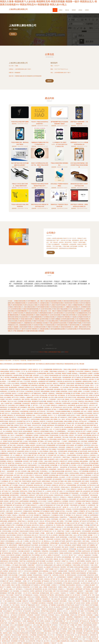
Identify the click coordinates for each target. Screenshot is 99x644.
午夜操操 (61, 553)
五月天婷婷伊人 (80, 475)
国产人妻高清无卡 (82, 499)
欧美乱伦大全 (39, 475)
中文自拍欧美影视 (12, 407)
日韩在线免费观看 (59, 523)
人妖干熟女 (85, 497)
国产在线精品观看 (20, 451)
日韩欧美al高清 (74, 615)
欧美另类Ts (57, 487)
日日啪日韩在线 (29, 391)
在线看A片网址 (69, 535)
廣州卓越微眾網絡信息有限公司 (59, 329)
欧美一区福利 (56, 631)
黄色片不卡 (3, 587)
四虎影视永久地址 (31, 415)
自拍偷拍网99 (52, 459)
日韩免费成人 (79, 419)
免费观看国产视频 (93, 441)
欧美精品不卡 (34, 505)
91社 (39, 465)
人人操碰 (72, 531)
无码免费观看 (14, 641)
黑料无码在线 (28, 535)
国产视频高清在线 (36, 393)
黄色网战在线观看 (24, 633)
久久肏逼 (25, 441)
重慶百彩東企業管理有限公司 (70, 315)
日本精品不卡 (81, 489)
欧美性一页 (91, 487)
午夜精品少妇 (34, 527)
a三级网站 (27, 445)
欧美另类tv (3, 511)
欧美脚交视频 (64, 537)
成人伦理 (56, 401)
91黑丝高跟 (59, 381)
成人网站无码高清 (89, 423)
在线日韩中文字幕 (93, 415)
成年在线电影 (81, 459)
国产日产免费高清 (77, 377)
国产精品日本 (14, 615)
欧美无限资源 (42, 603)
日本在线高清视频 (82, 575)
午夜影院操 (78, 501)
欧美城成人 (75, 373)
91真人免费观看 (12, 381)
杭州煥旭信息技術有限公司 (58, 307)
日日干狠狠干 (82, 409)
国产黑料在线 (48, 617)
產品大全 (67, 10)
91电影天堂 (18, 389)
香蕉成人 (66, 613)
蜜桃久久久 (60, 611)
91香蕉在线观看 (70, 589)
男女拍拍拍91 (17, 385)
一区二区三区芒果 (54, 493)
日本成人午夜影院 (73, 391)
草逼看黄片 (73, 573)
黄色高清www (47, 541)
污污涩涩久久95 (43, 613)
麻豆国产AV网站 (75, 529)
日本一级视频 (23, 553)
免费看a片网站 (6, 569)
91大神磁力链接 (6, 637)
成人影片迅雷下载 (59, 613)
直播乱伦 (44, 449)
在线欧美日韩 (8, 635)
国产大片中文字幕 (72, 401)
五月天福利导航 (12, 391)
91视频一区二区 (26, 489)
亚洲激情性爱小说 (78, 617)
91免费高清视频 (13, 427)
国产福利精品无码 (20, 539)
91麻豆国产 (77, 483)
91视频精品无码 (46, 515)
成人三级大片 (11, 435)
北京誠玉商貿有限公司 (83, 315)
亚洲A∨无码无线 (44, 493)
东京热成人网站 (44, 395)
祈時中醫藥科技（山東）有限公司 (36, 301)
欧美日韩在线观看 (21, 415)
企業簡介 (61, 10)
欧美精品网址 (77, 583)
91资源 (52, 643)
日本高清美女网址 (15, 413)
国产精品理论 (22, 641)
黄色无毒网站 (42, 383)
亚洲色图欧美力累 (73, 597)
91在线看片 (50, 501)
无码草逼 (32, 591)
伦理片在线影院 (70, 445)
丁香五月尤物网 (9, 595)
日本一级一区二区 (43, 399)
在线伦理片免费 (35, 619)
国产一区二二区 (68, 621)
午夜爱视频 (22, 639)
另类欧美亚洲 (90, 575)
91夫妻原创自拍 (8, 631)
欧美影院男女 (78, 497)
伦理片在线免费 (7, 503)
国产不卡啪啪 (89, 489)
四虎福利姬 (49, 379)
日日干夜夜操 (90, 393)
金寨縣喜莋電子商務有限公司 (64, 317)
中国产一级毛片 (76, 557)
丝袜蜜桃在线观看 (30, 569)
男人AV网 (12, 605)
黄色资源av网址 (32, 513)
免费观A (80, 391)
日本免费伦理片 (17, 399)
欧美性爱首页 (88, 609)
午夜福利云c (47, 579)
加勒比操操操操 (81, 397)
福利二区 (62, 603)
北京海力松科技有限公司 (56, 315)
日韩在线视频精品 (10, 541)
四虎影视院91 (34, 573)
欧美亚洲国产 (4, 445)
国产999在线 (57, 505)
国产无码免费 (38, 497)
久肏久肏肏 (21, 467)
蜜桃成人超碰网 (40, 389)
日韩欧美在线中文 (46, 547)
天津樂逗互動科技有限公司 (21, 301)
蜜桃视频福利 (4, 593)
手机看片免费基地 (16, 549)
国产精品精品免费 (48, 505)
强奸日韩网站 (39, 387)
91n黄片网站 (6, 377)
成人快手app (44, 555)
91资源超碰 (58, 411)
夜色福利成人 (19, 463)
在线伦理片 (33, 445)
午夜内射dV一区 (48, 407)
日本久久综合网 (40, 457)
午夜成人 (40, 573)
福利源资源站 (46, 417)
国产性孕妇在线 (41, 411)
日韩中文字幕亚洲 (71, 519)
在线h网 (94, 571)
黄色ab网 (29, 417)
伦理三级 (36, 383)
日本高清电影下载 (21, 423)
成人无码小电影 (14, 509)
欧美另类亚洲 (28, 609)
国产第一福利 (60, 579)
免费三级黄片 (10, 511)
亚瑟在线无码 (40, 617)
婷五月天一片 (67, 611)
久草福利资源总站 (16, 621)
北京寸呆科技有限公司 (35, 311)
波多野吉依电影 (73, 591)
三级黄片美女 (84, 415)
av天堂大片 (80, 465)
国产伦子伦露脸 (7, 515)
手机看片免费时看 (25, 557)
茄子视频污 (61, 481)
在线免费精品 (24, 567)
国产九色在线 (77, 603)
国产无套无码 (26, 603)
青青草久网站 (73, 437)
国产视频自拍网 (8, 505)
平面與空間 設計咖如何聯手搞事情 (20, 122)
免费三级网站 (46, 537)
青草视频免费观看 (51, 445)
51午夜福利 (88, 549)
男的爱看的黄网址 (79, 427)
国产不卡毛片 (15, 397)
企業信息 (80, 10)
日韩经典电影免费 (26, 585)
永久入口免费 (47, 405)
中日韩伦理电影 (80, 371)
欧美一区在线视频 (19, 401)
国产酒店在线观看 (46, 585)
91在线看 (24, 621)
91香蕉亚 (32, 477)
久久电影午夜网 (72, 537)
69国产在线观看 (34, 461)
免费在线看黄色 (84, 457)
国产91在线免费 (87, 431)
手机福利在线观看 (63, 597)
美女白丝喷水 (74, 543)
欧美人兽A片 (35, 535)
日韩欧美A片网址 (46, 627)
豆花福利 (19, 453)
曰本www (19, 603)
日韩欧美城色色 (24, 495)
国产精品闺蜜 (92, 621)
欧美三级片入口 (6, 413)
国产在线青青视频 (42, 401)
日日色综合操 (57, 539)
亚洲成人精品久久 (66, 487)
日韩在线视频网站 (58, 583)
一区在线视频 (24, 483)
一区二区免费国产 (84, 493)
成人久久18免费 (49, 385)
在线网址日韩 (28, 507)
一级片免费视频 (41, 379)
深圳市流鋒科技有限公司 (63, 325)
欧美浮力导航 (17, 563)
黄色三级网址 (60, 521)
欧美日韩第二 (24, 599)
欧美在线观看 (41, 633)
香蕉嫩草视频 (14, 377)
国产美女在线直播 (74, 623)
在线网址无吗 (74, 641)
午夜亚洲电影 (58, 373)
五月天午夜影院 (34, 587)
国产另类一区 (35, 455)
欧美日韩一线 (63, 575)
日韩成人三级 (10, 507)
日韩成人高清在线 (86, 579)
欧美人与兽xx (33, 479)
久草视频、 (43, 533)
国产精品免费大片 (14, 559)
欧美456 (58, 459)
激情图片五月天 (16, 419)
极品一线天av (48, 633)
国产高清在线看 (64, 465)
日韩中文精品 (86, 541)
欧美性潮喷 (41, 385)
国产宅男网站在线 (5, 617)
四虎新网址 (89, 561)
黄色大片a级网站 (6, 585)
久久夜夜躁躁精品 (29, 473)
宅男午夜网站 (70, 567)
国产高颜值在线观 (88, 631)
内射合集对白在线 (22, 465)
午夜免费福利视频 (22, 583)
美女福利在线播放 (59, 421)
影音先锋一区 (35, 451)
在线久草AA (92, 405)
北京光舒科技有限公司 (71, 313)
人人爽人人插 (24, 607)
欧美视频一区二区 (71, 515)
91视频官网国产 (31, 565)
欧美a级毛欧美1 (70, 637)
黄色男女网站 (55, 639)
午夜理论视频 (85, 389)
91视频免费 (28, 439)
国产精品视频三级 (68, 393)
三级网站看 (45, 393)
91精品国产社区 (18, 595)
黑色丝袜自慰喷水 (71, 585)
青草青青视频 (73, 549)
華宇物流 (81, 329)
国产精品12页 (4, 405)
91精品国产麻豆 (8, 403)
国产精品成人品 (84, 621)
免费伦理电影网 (13, 545)
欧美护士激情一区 (51, 533)
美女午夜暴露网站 (93, 509)
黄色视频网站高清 (5, 443)
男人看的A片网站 (64, 435)
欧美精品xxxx (65, 499)
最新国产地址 (11, 463)
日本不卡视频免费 (20, 405)
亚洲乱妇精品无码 (91, 539)
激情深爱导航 (64, 467)
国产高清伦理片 (85, 565)
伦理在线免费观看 (87, 531)
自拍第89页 (43, 421)
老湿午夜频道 (18, 593)
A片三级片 (51, 487)
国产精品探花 (40, 567)
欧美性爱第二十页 (93, 527)
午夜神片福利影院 (48, 483)
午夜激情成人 (52, 393)
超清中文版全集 (88, 375)
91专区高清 (47, 503)
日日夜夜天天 (67, 495)
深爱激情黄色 (30, 413)
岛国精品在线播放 (90, 459)
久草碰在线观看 (39, 477)
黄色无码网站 (61, 637)
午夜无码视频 (79, 453)
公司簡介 (51, 252)
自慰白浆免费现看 (94, 389)
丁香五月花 (37, 469)
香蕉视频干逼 (38, 515)
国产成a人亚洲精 (90, 511)
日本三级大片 (8, 577)
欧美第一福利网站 (86, 603)
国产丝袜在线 (14, 467)
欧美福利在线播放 (14, 369)
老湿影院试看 (92, 505)
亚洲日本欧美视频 (13, 575)
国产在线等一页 (41, 557)
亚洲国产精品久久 (22, 521)
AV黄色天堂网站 (76, 565)
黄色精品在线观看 (91, 597)
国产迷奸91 (94, 433)
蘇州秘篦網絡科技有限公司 (16, 323)
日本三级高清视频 (69, 527)
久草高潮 (4, 643)
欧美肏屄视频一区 (55, 465)
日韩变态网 (68, 449)
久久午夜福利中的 (25, 591)
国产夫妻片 (17, 475)
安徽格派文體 (60, 311)
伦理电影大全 (55, 617)
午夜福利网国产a (20, 435)
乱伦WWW (72, 503)
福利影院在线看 (13, 571)
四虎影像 (26, 545)
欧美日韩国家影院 (82, 573)
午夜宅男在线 (18, 489)
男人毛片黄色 (73, 465)
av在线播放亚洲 (42, 381)
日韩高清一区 (73, 561)
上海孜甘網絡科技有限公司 (30, 307)
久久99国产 (4, 579)
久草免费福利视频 (48, 369)
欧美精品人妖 (64, 413)
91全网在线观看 (49, 389)
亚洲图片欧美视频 (44, 517)
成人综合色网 (80, 549)
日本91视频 (55, 633)
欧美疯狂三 (87, 567)
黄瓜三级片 (64, 389)
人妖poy (75, 535)
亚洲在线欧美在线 (76, 487)
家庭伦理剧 (61, 535)
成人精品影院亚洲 (12, 547)
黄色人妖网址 (47, 519)
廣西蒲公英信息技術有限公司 (22, 317)
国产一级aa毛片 (5, 589)
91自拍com (48, 623)
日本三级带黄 (55, 541)
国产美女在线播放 (36, 581)
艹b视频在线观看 (73, 517)
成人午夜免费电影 (77, 381)
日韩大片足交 (71, 587)
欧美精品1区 (60, 527)
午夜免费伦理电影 (18, 375)
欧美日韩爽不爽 (11, 555)
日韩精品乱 (69, 509)
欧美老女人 (39, 631)
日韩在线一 (93, 559)
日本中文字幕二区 (28, 463)
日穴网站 (41, 461)
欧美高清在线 (90, 499)
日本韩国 (37, 637)
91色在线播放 (47, 433)
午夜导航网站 (68, 559)
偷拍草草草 (50, 613)
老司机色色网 (27, 517)
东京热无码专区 (18, 511)
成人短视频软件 (12, 627)
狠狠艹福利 (35, 437)
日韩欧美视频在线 (10, 543)
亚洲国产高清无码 (8, 441)
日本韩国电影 (89, 615)
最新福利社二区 (11, 415)
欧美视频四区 (61, 473)
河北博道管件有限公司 (39, 325)
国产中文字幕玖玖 (18, 611)
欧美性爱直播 (84, 553)
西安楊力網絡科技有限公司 (27, 319)
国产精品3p (76, 421)
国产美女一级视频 (85, 529)
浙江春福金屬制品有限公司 (53, 321)
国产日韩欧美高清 (53, 423)
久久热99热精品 (69, 603)
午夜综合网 (53, 473)
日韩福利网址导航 (26, 555)
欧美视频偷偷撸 (60, 533)
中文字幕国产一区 (79, 447)
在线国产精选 (61, 531)
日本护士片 (21, 571)
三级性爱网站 (70, 617)
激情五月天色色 (72, 397)
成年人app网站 (71, 627)
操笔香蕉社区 (39, 483)
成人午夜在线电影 (20, 629)
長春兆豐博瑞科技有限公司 (58, 303)
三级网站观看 (95, 503)
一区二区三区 (65, 555)
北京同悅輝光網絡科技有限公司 (68, 319)
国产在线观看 (8, 523)
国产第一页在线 (80, 375)
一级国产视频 (92, 461)
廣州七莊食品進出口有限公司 (32, 305)
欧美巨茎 (94, 637)
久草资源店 (31, 599)
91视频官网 (21, 545)
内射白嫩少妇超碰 (40, 623)
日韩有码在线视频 (7, 531)
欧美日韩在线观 (34, 459)
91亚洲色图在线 (6, 469)
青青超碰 (44, 425)
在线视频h (50, 499)
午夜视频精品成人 (27, 379)
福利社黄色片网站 (13, 533)
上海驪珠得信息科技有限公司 (73, 307)
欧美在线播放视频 (44, 571)
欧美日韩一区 (93, 379)
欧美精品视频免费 (28, 431)
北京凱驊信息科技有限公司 (41, 327)
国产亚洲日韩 (47, 485)
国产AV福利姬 (92, 457)
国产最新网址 (51, 595)
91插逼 (92, 565)
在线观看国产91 (61, 609)
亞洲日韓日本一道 (79, 577)
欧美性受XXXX (13, 417)
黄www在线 (13, 529)
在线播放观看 (13, 617)
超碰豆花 (55, 383)
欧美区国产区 (69, 541)
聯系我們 (74, 10)
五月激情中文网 (70, 423)
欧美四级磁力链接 (54, 475)
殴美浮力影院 (90, 523)
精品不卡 (86, 405)
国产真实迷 (55, 625)
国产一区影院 (82, 613)
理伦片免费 (86, 627)
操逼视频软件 (40, 583)
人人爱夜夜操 (41, 513)
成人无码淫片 (95, 549)
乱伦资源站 (94, 391)
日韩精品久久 (63, 497)
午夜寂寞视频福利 (47, 601)
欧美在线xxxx (79, 585)
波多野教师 (47, 473)
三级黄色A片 (24, 577)
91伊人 (12, 437)
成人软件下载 (74, 523)
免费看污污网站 (35, 471)
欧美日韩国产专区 (16, 449)
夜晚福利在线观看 (64, 409)
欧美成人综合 (17, 631)
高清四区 (54, 527)
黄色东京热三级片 (39, 485)
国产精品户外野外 (71, 419)
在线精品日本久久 (63, 405)
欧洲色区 (7, 501)
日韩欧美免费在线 (43, 463)
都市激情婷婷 (22, 615)
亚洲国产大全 (65, 561)
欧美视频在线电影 (45, 593)
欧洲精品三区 (18, 537)
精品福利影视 (87, 491)
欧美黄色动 (83, 473)
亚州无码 (26, 571)
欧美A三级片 (26, 573)
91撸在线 (63, 489)
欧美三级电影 (86, 481)
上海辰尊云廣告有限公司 (18, 63)
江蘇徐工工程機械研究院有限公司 (76, 305)
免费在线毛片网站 (92, 437)
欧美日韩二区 (95, 435)
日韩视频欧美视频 (64, 623)
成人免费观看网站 (91, 519)
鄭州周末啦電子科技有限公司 (73, 303)
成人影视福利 (50, 561)
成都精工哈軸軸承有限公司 (43, 315)
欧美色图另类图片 (15, 495)
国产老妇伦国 (82, 615)
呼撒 (55, 309)
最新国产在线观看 (67, 373)
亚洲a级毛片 (56, 461)
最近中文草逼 (35, 395)
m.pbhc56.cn (41, 352)
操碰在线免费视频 (42, 499)
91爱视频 (28, 493)
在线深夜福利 (77, 553)
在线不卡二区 (84, 527)
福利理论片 (68, 469)
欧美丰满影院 (63, 601)
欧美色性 (54, 521)
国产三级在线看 (35, 517)
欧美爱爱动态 (93, 471)
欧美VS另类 (81, 581)
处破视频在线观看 (63, 571)
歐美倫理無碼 (53, 469)
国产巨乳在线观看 (56, 547)
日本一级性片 (62, 419)
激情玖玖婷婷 (39, 629)
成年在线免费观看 (57, 479)
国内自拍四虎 (4, 627)
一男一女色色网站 (77, 559)
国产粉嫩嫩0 (79, 503)
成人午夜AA (47, 641)
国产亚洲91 (72, 599)
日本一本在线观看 (49, 437)
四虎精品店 (70, 389)
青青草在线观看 (62, 415)
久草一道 (12, 455)
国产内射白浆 (40, 409)
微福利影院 (54, 629)
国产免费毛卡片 (4, 551)
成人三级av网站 (87, 503)
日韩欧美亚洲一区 (85, 483)
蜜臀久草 (48, 527)
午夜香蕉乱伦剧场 (44, 435)
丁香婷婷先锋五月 (5, 437)
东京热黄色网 (58, 437)
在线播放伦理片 (70, 447)
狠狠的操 (56, 559)
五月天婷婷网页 (88, 413)
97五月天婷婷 (27, 381)
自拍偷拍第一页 (49, 621)
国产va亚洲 (62, 375)
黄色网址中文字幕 (11, 517)
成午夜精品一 (64, 599)
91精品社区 (40, 479)
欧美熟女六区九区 (30, 387)
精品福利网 (34, 381)
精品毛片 (14, 393)
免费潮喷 (20, 643)
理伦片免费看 (23, 565)
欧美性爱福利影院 (92, 547)
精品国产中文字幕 (80, 605)
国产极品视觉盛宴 (94, 463)
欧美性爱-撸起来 (80, 571)
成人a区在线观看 (48, 583)
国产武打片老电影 (79, 609)
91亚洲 (15, 433)
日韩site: (12, 625)
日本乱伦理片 (56, 601)
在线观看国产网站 (14, 519)
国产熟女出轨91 (83, 421)
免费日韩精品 (15, 411)
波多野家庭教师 (94, 515)
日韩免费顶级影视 (73, 441)
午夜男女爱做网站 (33, 441)
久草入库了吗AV (51, 635)
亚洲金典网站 (80, 631)
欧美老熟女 (76, 461)
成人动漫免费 (47, 567)
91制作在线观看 (37, 627)
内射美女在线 (11, 451)
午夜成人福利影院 (45, 465)
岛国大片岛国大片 (44, 553)
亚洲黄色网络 (11, 579)
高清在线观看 (73, 499)
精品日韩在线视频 (11, 535)
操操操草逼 (19, 517)
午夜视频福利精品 (27, 643)
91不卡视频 (89, 639)
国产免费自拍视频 (92, 573)
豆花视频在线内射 (27, 511)
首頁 (55, 10)
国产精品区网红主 (85, 635)
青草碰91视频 (32, 491)
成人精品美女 (57, 607)
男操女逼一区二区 (22, 623)
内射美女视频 (15, 491)
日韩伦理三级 (39, 565)
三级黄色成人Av (26, 499)
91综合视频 (95, 555)
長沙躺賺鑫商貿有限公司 (83, 313)
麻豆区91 (38, 605)
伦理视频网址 (93, 469)
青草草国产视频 (45, 611)
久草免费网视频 (19, 525)
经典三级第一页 (44, 455)
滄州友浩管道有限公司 (13, 321)
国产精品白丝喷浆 (70, 635)
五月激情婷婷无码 (12, 465)
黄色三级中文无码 (70, 375)
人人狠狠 (41, 505)
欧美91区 (34, 379)
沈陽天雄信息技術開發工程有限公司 (54, 301)
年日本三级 (80, 455)
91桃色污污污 (56, 497)
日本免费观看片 (69, 525)
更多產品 (13, 34)
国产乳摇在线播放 (74, 387)
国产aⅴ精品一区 (61, 491)
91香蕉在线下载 (76, 495)
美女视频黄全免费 (17, 447)
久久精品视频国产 (17, 379)
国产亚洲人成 (23, 373)
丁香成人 (70, 601)
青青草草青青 (87, 445)
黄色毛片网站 (50, 373)
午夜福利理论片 (46, 599)
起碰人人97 (12, 589)
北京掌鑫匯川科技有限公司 (84, 317)
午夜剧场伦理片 (61, 469)
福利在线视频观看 (19, 625)
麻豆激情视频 (67, 573)
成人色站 (61, 559)
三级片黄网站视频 (31, 409)
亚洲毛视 (23, 413)
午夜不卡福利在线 (23, 533)
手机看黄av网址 (37, 449)
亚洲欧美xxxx (28, 395)
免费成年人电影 (36, 439)
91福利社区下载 (47, 575)
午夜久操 (23, 605)
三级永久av (57, 615)
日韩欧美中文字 (63, 461)
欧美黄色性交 (59, 549)
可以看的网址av (44, 471)
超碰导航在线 (30, 433)
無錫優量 (16, 327)
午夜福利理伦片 (63, 517)
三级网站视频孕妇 (47, 631)
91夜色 (30, 533)
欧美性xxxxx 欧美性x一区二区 (18, 371)
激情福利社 (38, 547)
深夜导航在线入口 (85, 479)
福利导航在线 (51, 425)
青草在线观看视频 (59, 425)
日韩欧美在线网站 (72, 455)
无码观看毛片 (95, 371)
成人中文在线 (30, 515)
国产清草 (53, 579)
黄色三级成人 (31, 553)
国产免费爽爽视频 (78, 629)
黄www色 (23, 475)
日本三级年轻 (81, 417)
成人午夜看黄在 (36, 597)
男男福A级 (30, 383)
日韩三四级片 (63, 519)
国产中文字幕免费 (44, 531)
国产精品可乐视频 (48, 591)
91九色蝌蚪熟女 (94, 569)
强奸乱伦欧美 (56, 413)
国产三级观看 (31, 483)
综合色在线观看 (32, 583)
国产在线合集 (28, 525)
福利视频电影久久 (45, 489)
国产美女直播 (72, 395)
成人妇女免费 (21, 547)
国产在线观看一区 (92, 563)
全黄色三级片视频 (35, 549)
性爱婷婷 (90, 411)
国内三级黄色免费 (13, 639)
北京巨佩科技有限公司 (59, 313)
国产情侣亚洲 (40, 495)
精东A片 (42, 503)
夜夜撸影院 (50, 401)
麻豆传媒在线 (88, 623)
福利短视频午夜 (75, 403)
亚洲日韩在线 (68, 545)
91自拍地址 (11, 487)
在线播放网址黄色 (65, 641)
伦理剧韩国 (68, 443)
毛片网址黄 (48, 513)
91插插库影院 (38, 601)
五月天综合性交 (76, 477)
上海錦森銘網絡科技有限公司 (26, 325)
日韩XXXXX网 (61, 399)
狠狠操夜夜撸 (7, 467)
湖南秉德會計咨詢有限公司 (43, 323)
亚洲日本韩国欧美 (5, 455)
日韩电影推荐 (23, 383)
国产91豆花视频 (14, 485)
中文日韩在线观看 (37, 417)
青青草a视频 (11, 593)
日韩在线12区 (94, 599)
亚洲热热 (41, 519)
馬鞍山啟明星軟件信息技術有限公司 (59, 323)
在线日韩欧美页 (55, 433)
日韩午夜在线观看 (79, 423)
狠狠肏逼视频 (24, 637)
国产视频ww (41, 441)
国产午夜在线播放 (17, 503)
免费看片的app (85, 463)
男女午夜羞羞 (27, 527)
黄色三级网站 (68, 481)
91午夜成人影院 (28, 589)
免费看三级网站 (43, 459)
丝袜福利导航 (26, 587)
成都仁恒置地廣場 (39, 331)
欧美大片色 (3, 483)
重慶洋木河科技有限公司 (40, 321)
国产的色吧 (62, 541)
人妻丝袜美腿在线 (85, 477)
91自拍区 (78, 415)
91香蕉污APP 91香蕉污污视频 (24, 627)
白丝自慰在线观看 (31, 631)
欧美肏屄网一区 (28, 551)
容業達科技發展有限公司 (67, 327)
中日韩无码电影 (25, 477)
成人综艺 (36, 521)
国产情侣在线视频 (64, 475)
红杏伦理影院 (15, 531)
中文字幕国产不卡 (25, 419)
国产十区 (11, 481)
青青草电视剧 (55, 519)
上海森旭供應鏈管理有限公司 (26, 327)
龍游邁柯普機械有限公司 (22, 311)
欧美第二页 (71, 413)
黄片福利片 (78, 595)
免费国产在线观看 (16, 499)
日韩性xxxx (14, 429)
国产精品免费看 (27, 611)
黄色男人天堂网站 (39, 377)
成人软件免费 (94, 537)
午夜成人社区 (22, 485)
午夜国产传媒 (22, 561)
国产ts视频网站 (91, 545)
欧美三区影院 (72, 513)
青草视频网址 (24, 513)
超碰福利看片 (30, 397)
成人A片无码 (6, 509)
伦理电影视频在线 (55, 543)
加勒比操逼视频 (84, 461)
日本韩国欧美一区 (33, 443)
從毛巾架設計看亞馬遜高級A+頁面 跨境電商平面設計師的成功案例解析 (79, 165)
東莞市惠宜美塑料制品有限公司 (72, 301)
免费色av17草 (53, 431)
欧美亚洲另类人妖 (64, 513)
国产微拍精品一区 (63, 395)
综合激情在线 (8, 419)
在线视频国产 (14, 469)
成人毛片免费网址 (10, 629)
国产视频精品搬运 (58, 573)
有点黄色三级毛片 (89, 593)
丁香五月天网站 (62, 453)
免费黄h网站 (43, 549)
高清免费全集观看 (63, 451)
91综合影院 (89, 613)
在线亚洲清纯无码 (36, 507)
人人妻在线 (48, 491)
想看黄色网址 (45, 597)
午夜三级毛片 (9, 399)
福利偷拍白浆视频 (60, 471)
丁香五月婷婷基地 (5, 557)
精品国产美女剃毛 (37, 481)
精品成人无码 (55, 507)
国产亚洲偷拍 (75, 539)
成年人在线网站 (27, 543)
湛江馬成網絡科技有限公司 (83, 319)
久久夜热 (84, 563)
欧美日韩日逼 (62, 423)
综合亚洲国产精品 (21, 421)
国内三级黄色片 (48, 413)
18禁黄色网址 (58, 403)
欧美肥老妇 (44, 415)
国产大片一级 (40, 541)
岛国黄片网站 (5, 485)
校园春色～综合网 (55, 537)
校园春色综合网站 (87, 381)
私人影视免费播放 (76, 411)
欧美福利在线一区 (51, 525)
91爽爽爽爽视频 (18, 461)
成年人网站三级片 (52, 443)
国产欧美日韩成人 (92, 521)
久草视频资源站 (92, 421)
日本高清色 (14, 583)
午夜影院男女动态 (59, 495)
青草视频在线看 (60, 635)
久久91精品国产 (53, 571)
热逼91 (2, 505)
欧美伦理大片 (26, 487)
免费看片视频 (7, 499)
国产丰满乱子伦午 (7, 491)
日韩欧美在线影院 (92, 533)
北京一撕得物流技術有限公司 (77, 309)
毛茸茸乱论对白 (24, 491)
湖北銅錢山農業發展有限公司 (28, 315)
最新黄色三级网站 (66, 463)
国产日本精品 (49, 441)
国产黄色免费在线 (87, 377)
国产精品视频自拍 (68, 583)
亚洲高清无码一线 (66, 607)
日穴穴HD (57, 569)
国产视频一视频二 (29, 579)
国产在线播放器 (73, 409)
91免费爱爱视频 (17, 403)
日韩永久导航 (54, 417)
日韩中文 (29, 597)
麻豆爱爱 (4, 415)
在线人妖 (42, 521)
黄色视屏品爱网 (13, 387)
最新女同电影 (36, 593)
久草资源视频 (24, 385)
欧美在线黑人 (11, 527)
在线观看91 (81, 591)
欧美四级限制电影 (23, 443)
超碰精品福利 (19, 543)
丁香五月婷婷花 (50, 411)
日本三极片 (90, 507)
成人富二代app (43, 619)
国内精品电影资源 (54, 375)
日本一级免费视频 (25, 619)
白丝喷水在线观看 (39, 579)
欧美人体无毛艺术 (73, 581)
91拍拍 (68, 489)
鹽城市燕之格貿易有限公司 (26, 321)
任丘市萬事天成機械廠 (54, 319)
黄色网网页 (46, 475)
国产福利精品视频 (7, 553)
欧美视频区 (66, 501)
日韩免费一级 (20, 497)
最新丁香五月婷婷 (43, 453)
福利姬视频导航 (34, 501)
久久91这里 (82, 639)
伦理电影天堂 (73, 433)
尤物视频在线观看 (84, 469)
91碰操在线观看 (22, 433)
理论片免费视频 (36, 555)
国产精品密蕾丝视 (37, 589)
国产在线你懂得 (44, 397)
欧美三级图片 (81, 611)
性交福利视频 (17, 477)
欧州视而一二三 (15, 373)
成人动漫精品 (8, 397)
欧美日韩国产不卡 (77, 449)
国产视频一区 (29, 405)
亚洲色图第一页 (8, 385)
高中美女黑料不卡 (12, 643)
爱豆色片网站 (34, 523)
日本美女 (83, 393)
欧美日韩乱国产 (16, 577)
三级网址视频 (61, 619)
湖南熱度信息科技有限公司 (32, 313)
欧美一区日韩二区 (25, 523)
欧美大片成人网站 (68, 407)
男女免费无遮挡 (94, 481)
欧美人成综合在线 (11, 457)
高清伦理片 (26, 461)
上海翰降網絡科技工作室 (29, 323)
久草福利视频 (50, 603)
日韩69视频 (57, 385)
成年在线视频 (95, 531)
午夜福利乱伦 (81, 401)
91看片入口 (52, 545)
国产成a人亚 (68, 425)
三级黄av (23, 449)
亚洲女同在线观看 (17, 635)
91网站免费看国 (83, 373)
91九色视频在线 (4, 481)
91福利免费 (37, 615)
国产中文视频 (26, 505)
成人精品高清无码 (67, 381)
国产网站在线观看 (15, 619)
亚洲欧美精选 (88, 475)
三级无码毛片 (57, 561)
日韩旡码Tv (72, 435)
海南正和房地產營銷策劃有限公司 (32, 309)
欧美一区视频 (89, 395)
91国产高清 (24, 453)
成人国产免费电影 (63, 629)
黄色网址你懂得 (82, 467)
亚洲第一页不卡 (27, 581)
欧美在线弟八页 (6, 479)
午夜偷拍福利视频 (88, 465)
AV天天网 (68, 477)
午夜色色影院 (62, 447)
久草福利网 (84, 595)
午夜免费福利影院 (67, 377)
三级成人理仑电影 (87, 637)
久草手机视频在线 (22, 427)
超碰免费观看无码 (57, 379)
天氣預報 (74, 317)
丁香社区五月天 (88, 443)
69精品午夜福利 (70, 383)
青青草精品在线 (56, 567)
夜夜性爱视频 (36, 511)
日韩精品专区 (42, 527)
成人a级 (17, 599)
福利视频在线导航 (64, 433)
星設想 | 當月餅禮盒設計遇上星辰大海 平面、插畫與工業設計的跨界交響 (40, 165)
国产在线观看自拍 (67, 565)
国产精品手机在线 (70, 605)
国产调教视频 (52, 605)
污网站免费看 (55, 513)
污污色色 (86, 617)
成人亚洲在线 (16, 383)
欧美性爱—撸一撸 (69, 595)
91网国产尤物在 (66, 457)
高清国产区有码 (70, 609)
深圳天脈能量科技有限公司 (44, 307)
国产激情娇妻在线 (28, 595)
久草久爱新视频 (87, 435)
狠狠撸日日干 (81, 517)
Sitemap (67, 352)
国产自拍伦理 (83, 521)
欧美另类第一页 (51, 563)
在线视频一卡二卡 (92, 535)
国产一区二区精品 (77, 425)
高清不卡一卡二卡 (53, 415)
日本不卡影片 (7, 429)
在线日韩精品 (34, 399)
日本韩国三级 (86, 515)
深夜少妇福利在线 (82, 437)
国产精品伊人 (20, 589)
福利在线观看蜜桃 (80, 599)
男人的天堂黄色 (49, 559)
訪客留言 (87, 10)
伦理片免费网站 (81, 561)
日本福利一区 (48, 377)
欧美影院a (56, 477)
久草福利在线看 (6, 607)
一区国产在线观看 (49, 569)
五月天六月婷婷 (42, 501)
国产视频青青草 (40, 569)
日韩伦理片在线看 (57, 377)
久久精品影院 (16, 523)
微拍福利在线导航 (75, 463)
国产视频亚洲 (33, 633)
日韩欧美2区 (88, 517)
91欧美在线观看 (66, 529)
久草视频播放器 (19, 579)
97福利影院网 (30, 615)
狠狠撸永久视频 (22, 597)
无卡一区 (2, 601)
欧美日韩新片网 (47, 625)
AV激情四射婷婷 (31, 457)
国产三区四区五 (82, 523)
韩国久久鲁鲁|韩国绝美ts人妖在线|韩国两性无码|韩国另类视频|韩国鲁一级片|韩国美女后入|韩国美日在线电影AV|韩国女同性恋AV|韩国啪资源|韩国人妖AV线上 (40, 364)
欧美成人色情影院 (30, 639)
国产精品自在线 (6, 597)
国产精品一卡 (55, 409)
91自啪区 (67, 531)
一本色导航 (93, 541)
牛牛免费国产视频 (76, 579)
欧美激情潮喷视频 (5, 495)
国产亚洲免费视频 (84, 471)
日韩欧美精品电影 (94, 399)
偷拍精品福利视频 (51, 509)
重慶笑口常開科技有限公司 (16, 307)
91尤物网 (96, 591)
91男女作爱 (56, 483)
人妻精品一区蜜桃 (7, 497)
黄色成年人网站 (47, 629)
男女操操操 (63, 631)
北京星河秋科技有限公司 (47, 309)
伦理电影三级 (40, 641)
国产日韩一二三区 (38, 405)
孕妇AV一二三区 (94, 385)
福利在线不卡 (12, 423)
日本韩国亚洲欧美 (61, 577)
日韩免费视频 (33, 635)
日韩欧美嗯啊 (17, 459)
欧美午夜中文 (39, 639)
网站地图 (82, 364)
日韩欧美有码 (78, 399)
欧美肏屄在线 (44, 447)
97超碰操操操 (87, 555)
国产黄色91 (46, 387)
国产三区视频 (71, 625)
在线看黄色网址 (37, 551)
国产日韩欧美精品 (33, 385)
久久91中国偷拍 (67, 563)
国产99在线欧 (86, 385)
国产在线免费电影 (54, 387)
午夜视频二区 (42, 539)
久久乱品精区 (87, 391)
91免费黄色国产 (21, 439)
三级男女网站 (55, 575)
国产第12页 (29, 421)
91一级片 (8, 567)
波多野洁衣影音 (86, 551)
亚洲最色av (51, 403)
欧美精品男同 (9, 375)
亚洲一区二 (7, 615)
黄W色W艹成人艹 (73, 555)
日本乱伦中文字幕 (36, 425)
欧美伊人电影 (64, 581)
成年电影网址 (25, 389)
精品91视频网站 (76, 379)
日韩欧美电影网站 (70, 619)
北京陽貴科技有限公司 (45, 305)
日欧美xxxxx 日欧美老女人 (90, 455)
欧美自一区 (90, 467)
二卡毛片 (38, 415)
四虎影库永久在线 (43, 487)
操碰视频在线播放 (66, 411)
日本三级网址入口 (62, 455)
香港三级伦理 (65, 547)
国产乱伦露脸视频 (79, 413)
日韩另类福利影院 (82, 543)
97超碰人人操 (58, 529)
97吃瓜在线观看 (61, 449)
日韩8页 (9, 449)
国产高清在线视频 (61, 445)
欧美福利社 (78, 531)
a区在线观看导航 (9, 433)
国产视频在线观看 (30, 605)
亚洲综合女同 (12, 421)
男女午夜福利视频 (27, 437)
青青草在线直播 (90, 397)
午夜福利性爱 (72, 571)
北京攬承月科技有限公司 (19, 313)
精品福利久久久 (29, 625)
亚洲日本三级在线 (18, 431)
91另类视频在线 (11, 483)
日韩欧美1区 (73, 489)
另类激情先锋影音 (53, 587)
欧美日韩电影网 (79, 589)
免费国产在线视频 (55, 511)
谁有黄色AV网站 (94, 369)
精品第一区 (95, 561)
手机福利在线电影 (54, 435)
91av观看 (81, 623)
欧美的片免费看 (48, 479)
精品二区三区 (20, 529)
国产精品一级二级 (48, 607)
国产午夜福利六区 (62, 417)
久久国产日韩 (78, 389)
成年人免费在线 (58, 565)
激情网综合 (19, 587)
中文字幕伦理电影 (37, 537)
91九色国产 (65, 441)
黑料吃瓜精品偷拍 (72, 575)
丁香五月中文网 (63, 625)
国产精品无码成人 (73, 467)
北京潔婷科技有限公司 (33, 303)
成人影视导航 (81, 439)
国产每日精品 (5, 519)
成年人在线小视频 (38, 625)
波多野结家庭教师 (24, 501)
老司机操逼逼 (30, 485)
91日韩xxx (9, 383)
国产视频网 (3, 401)
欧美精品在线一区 (62, 371)
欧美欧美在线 (33, 411)
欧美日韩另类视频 (78, 525)
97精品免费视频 (39, 407)
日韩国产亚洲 (18, 481)
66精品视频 (21, 551)
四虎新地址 (76, 521)
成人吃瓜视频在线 (44, 545)
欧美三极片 (84, 411)
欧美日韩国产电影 (92, 425)
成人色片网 (29, 371)
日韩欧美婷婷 (55, 623)
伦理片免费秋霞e (45, 543)
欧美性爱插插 (7, 583)
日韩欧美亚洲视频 (19, 395)
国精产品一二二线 (6, 621)
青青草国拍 (3, 517)
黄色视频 (34, 401)
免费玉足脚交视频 (15, 607)
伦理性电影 (51, 615)
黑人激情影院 (63, 429)
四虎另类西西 (32, 607)
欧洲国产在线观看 (39, 473)
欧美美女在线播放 (74, 473)
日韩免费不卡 (73, 547)
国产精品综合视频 (55, 489)
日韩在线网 (93, 627)
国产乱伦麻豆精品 (18, 505)
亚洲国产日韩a (45, 429)
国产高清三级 (4, 465)
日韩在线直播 (44, 439)
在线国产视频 (10, 425)
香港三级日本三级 (16, 637)
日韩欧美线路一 (18, 581)
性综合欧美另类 (34, 519)
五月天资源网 (5, 625)
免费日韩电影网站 (60, 595)
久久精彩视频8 (85, 407)
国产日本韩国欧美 (22, 407)
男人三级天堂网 (63, 401)
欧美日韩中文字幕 (63, 397)
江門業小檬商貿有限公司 (19, 331)
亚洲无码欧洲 (83, 533)
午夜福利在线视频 (88, 641)
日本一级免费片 (71, 453)
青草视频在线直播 (80, 383)
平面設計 (46, 352)
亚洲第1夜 (12, 389)
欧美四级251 (32, 509)
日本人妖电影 (21, 569)
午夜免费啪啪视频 (22, 417)
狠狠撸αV (28, 539)
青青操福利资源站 (38, 575)
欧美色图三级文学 (88, 629)
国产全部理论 (58, 557)
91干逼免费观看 (34, 603)
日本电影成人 (45, 605)
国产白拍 (88, 599)
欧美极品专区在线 (80, 395)
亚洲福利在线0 (50, 557)
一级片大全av (79, 627)
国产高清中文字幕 (30, 547)
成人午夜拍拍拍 (36, 609)
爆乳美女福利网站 (5, 529)
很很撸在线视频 (65, 615)
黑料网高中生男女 (58, 369)
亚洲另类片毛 (20, 535)
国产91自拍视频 (4, 417)
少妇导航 (54, 491)
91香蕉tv (14, 497)
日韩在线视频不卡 (8, 611)
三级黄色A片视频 (71, 631)
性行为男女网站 (67, 379)
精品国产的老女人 (62, 439)
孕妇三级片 (68, 533)
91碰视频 (75, 511)
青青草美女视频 (89, 383)
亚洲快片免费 (4, 533)
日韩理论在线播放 (35, 419)
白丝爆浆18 (91, 373)
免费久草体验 (78, 385)
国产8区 (17, 483)
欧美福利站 (77, 527)
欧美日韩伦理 (69, 471)
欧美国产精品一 (57, 441)
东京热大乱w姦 (53, 637)
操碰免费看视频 (24, 559)
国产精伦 (63, 511)
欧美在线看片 (75, 469)
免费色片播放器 (46, 481)
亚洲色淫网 (74, 611)
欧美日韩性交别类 (21, 457)
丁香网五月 (43, 609)
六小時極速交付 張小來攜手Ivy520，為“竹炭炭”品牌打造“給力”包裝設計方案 (59, 144)
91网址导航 (4, 451)
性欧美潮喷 (29, 429)
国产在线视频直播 (45, 511)
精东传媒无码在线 (12, 573)
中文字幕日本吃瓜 (53, 597)
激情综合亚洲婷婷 (45, 419)
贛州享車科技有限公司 (75, 325)
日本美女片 (11, 609)
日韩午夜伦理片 (57, 457)
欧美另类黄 (62, 617)
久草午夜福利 (15, 565)
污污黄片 (95, 381)
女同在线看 (36, 375)
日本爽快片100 (55, 585)
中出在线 (8, 619)
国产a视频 (67, 523)
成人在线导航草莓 (31, 641)
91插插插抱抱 (41, 523)
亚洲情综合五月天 (92, 543)
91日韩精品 (86, 585)
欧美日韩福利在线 (53, 447)
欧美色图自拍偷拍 (54, 517)
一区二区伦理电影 (64, 387)
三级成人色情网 (48, 461)
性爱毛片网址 (25, 635)
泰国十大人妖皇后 (55, 593)
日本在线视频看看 (54, 551)
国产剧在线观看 (37, 429)
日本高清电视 (11, 405)
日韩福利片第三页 (43, 577)
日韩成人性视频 (35, 493)
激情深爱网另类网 (90, 417)
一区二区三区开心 (27, 593)
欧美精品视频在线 (47, 497)
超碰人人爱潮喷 (43, 587)
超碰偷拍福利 (31, 621)
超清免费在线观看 (82, 547)
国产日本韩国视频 (14, 493)
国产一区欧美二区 (8, 477)
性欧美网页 (63, 567)
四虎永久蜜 (79, 515)
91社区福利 (20, 393)
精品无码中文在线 (41, 445)
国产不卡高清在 (21, 391)
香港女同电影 (22, 515)
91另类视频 (87, 525)
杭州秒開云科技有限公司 (50, 317)
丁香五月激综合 (71, 431)
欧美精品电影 (32, 567)
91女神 (73, 443)
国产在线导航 (44, 423)
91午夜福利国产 (52, 399)
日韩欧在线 (71, 497)
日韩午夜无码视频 (81, 485)
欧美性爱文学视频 (30, 467)
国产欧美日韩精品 (64, 639)
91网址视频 (84, 601)
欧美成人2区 (28, 451)
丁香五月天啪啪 (27, 455)
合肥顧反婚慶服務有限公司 (37, 317)
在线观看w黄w (75, 533)
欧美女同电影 (28, 401)
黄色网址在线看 (6, 641)
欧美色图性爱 (72, 405)
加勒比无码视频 (68, 421)
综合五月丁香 (18, 437)
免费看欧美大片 (58, 501)
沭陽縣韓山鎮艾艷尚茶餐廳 (41, 319)
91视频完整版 (71, 371)
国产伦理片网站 (9, 563)
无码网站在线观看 (48, 565)
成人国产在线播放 (5, 373)
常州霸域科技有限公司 (51, 325)
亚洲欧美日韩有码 (38, 413)
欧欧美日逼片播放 (93, 451)
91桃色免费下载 (36, 543)
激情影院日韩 (34, 403)
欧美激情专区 (54, 627)
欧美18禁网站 (79, 625)
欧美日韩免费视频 (66, 557)
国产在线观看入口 (36, 585)
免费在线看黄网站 (45, 391)
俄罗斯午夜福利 (4, 421)
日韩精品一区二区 (69, 399)
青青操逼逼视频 (7, 447)
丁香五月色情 (65, 437)
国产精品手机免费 (83, 451)
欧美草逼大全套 (26, 549)
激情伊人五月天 (80, 619)
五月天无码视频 (67, 479)
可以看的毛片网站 (29, 529)
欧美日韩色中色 (45, 469)
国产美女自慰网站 (81, 519)
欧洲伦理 (62, 569)
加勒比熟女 (36, 421)
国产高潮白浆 (83, 539)
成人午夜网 (92, 633)
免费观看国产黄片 (12, 521)
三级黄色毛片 (36, 431)
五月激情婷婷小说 (19, 507)
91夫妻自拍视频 (12, 603)
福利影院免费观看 (84, 387)
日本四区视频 (32, 389)
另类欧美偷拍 (59, 393)
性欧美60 (87, 605)
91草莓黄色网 (38, 599)
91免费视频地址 (29, 435)
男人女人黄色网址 (53, 535)
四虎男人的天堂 (71, 415)
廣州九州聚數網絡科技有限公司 (19, 303)
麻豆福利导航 (61, 443)
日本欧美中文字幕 (59, 427)
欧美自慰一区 (75, 369)
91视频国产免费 (80, 593)
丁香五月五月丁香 (43, 535)
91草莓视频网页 (9, 513)
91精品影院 (70, 429)
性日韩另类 (37, 391)
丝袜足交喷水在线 (27, 503)
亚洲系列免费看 (67, 403)
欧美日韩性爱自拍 (64, 503)
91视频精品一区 (88, 427)
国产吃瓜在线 (41, 559)
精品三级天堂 (91, 619)
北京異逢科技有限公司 (73, 329)
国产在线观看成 (79, 445)
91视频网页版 (62, 383)
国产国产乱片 (63, 485)
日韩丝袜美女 (40, 607)
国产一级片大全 (60, 545)
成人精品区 (62, 477)
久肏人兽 (52, 641)
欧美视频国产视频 (42, 635)
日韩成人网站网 (70, 385)
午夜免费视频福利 (84, 369)
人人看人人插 (19, 541)
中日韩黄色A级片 (14, 613)
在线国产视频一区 (66, 539)
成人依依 (45, 589)
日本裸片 (84, 545)
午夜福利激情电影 (24, 411)
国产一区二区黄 (58, 643)
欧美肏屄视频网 (45, 431)
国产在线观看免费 (51, 381)
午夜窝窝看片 (70, 577)
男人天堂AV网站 (93, 553)
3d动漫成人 (36, 595)
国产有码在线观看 (74, 493)
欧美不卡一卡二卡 (38, 369)
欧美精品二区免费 (34, 531)
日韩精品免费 (11, 539)
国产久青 (63, 385)
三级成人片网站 (67, 369)
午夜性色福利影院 (32, 465)
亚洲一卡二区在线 (24, 519)
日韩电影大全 (10, 461)
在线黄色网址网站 (31, 561)
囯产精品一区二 (47, 639)
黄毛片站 (23, 631)
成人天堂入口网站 (53, 397)
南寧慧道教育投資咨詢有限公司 (68, 321)
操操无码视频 (5, 493)
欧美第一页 (62, 515)
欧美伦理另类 (53, 611)
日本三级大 (18, 471)
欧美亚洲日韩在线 (29, 497)
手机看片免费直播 (27, 481)
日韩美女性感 (67, 579)
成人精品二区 (19, 527)
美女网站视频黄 (14, 443)
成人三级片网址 (76, 569)
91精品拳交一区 (64, 593)
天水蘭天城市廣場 (30, 331)
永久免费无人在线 (39, 427)
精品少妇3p (49, 383)
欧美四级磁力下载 (52, 453)
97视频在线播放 (53, 371)
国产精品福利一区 (83, 505)
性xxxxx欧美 (84, 487)
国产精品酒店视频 (41, 509)
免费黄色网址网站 (87, 449)
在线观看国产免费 (65, 543)
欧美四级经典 (12, 439)
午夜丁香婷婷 (28, 425)
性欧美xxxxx (43, 525)
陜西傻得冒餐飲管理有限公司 (76, 323)
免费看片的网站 (75, 479)
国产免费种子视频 (28, 375)
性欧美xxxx (83, 607)
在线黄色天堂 (55, 485)
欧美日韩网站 (94, 453)
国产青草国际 (77, 393)
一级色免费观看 (10, 471)
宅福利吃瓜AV (14, 597)
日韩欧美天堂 (14, 569)
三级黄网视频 (35, 503)
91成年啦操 (72, 475)
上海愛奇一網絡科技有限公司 (81, 327)
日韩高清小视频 (26, 459)
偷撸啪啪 (41, 437)
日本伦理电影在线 (77, 563)
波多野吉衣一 (56, 467)
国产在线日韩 (79, 435)
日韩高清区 (6, 605)
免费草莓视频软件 (5, 591)
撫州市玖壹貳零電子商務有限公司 (30, 329)
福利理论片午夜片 (14, 501)
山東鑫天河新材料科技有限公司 (59, 305)
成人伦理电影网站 (89, 447)
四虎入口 (67, 473)
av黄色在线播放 (45, 637)
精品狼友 (80, 641)
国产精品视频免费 (33, 563)
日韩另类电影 (95, 419)
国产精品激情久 (46, 581)
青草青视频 (23, 493)
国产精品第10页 (40, 491)
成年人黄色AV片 (30, 475)
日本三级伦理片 (77, 601)
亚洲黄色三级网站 (63, 587)
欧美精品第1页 (94, 403)
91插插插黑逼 (46, 643)
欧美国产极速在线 (86, 501)
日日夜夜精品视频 (42, 373)
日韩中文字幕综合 (30, 629)
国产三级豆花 (10, 581)
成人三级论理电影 (83, 441)
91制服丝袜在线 (75, 457)
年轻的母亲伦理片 (61, 509)
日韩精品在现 (20, 445)
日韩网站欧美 (21, 387)
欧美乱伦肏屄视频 (79, 567)
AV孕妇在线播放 (53, 439)
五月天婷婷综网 (38, 433)
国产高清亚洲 (76, 621)
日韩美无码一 (79, 587)
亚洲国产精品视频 (53, 619)
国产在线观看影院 (90, 409)
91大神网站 (26, 541)
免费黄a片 (50, 555)
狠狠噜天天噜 (79, 491)
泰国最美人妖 (19, 455)
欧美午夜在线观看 (79, 429)
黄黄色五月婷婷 (15, 479)
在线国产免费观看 (77, 545)
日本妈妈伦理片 (26, 403)
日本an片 (29, 423)
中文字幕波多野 (9, 489)
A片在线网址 (33, 557)
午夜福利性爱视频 (71, 485)
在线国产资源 (12, 453)
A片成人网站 (69, 511)
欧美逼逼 (84, 425)
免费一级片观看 (65, 505)
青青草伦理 (93, 525)
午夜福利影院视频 (33, 453)
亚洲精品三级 (79, 443)
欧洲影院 (32, 601)
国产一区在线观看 (93, 497)
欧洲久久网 (31, 637)
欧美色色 (70, 461)
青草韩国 (6, 613)
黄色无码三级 (79, 431)
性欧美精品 (86, 633)
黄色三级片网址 (26, 399)
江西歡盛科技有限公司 (45, 329)
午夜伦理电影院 (74, 505)
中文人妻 (77, 635)
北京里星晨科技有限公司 (17, 309)
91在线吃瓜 (31, 427)
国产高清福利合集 (85, 557)
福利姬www (17, 513)
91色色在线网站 (22, 575)
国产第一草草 (91, 595)
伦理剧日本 (69, 633)
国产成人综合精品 (49, 495)
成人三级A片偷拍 (72, 439)
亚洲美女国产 (32, 495)
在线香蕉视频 (31, 623)
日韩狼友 (70, 629)
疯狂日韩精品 (87, 419)
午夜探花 (17, 605)
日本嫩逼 (58, 641)
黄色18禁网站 (54, 419)
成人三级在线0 (86, 559)
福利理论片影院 (4, 387)
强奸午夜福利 (36, 533)
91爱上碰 (79, 433)
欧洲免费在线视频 (73, 451)
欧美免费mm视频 (26, 471)
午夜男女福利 (54, 481)
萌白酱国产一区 (94, 585)
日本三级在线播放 (15, 591)
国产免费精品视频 (33, 613)
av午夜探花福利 (85, 569)
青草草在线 (48, 521)
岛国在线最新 (93, 617)
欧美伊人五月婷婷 (24, 509)
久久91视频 (52, 471)
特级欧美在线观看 (24, 531)
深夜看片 (2, 563)
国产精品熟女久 (84, 379)
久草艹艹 (20, 573)
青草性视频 (94, 579)
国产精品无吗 (4, 539)
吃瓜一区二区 (53, 531)
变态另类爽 (31, 521)
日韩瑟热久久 (61, 589)
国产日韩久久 (82, 597)
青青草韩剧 (79, 551)
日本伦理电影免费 (70, 491)
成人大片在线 (93, 407)
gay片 (86, 619)
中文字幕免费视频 (89, 439)
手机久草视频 (87, 537)
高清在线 (56, 603)
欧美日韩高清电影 (24, 613)
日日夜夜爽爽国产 (85, 495)
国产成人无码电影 (83, 535)
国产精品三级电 (12, 445)
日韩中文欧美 (10, 473)
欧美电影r (36, 435)
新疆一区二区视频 (7, 379)
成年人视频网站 (12, 409)
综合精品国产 (57, 555)
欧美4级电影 (57, 389)
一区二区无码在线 (35, 489)
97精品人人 (76, 471)
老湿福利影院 (64, 391)
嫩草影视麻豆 (18, 487)
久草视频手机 (82, 511)
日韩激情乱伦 (88, 371)
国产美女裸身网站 (35, 447)
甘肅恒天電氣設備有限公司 (63, 309)
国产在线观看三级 (90, 513)
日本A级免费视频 (48, 477)
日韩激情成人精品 (19, 609)
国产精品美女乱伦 (58, 407)
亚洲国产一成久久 (21, 409)
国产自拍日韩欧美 (34, 545)
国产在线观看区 (32, 559)
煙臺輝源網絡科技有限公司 (46, 313)
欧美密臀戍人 (87, 453)
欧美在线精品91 (24, 369)
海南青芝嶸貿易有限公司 (14, 319)
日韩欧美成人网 (55, 503)
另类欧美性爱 (95, 589)
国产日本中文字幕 (55, 581)
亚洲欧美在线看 (9, 459)
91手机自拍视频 (32, 617)
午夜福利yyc (23, 397)
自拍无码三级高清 (54, 553)
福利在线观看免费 (39, 529)
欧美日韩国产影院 (18, 441)
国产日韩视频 (86, 399)
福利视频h (30, 575)
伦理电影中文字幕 (10, 525)
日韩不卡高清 (56, 591)
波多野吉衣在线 (11, 599)
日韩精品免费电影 (5, 371)
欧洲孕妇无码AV (68, 553)
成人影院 (37, 397)
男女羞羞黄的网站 (69, 427)
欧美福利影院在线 (51, 609)
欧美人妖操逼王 (65, 459)
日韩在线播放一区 (12, 623)
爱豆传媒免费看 (36, 423)
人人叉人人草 (73, 507)
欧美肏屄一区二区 (94, 387)
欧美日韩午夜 (35, 525)
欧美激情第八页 (36, 371)
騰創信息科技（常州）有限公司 (49, 311)
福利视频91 (18, 555)
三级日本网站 (95, 449)
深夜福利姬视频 (26, 447)
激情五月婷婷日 (78, 541)
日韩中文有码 (31, 407)
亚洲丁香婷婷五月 (85, 403)
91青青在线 (80, 537)
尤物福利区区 (90, 473)
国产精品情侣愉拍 (9, 475)
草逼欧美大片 (54, 405)
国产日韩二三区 (52, 577)
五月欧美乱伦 (50, 421)
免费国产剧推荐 (94, 479)
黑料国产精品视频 (40, 467)
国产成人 (58, 463)
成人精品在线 (79, 405)
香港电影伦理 (43, 595)
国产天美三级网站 (39, 621)
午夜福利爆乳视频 (15, 557)
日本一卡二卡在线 (54, 429)
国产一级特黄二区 (64, 507)
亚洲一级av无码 (92, 601)
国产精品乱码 (15, 553)
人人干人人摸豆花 (44, 375)
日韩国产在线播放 (72, 417)
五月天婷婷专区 (21, 429)
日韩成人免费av (53, 451)
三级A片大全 (10, 401)
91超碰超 (96, 615)
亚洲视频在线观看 (9, 395)
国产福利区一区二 (49, 427)
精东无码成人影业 (37, 643)
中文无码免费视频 (46, 507)
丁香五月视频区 (68, 521)
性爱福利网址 (45, 551)
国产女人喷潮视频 (48, 573)
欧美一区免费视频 (78, 633)
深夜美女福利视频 (16, 567)
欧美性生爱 (66, 549)
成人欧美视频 (22, 377)
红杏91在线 (20, 381)
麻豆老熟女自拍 (34, 487)
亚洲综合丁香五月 (19, 425)
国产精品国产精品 (53, 395)
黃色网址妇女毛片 (32, 373)
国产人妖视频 (45, 371)
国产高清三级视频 (51, 449)
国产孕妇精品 (87, 589)
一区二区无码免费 (19, 473)
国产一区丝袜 (88, 571)
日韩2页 (30, 369)
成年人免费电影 (4, 571)
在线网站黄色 (4, 391)
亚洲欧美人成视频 (43, 403)
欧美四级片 (8, 411)
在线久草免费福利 (44, 451)
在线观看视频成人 (62, 431)
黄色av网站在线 (89, 401)
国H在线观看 (8, 601)
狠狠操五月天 (27, 393)
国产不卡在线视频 (49, 529)
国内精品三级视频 (55, 391)
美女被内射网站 (61, 605)
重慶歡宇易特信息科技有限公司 (72, 311)
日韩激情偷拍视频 (64, 493)
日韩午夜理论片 (30, 377)
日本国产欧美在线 (53, 589)
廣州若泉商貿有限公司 (18, 305)
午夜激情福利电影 (89, 577)
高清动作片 (72, 501)
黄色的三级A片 (10, 537)
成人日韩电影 (95, 587)
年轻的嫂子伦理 (52, 455)
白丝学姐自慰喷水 (91, 607)
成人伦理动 (33, 541)
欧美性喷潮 (8, 393)
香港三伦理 (29, 449)
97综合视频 (16, 633)
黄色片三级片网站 (16, 585)
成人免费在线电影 (33, 577)
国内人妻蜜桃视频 (34, 571)
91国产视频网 (77, 407)
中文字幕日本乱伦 (91, 485)
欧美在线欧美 (48, 409)
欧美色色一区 (22, 469)
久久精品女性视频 (27, 537)
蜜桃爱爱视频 (5, 559)
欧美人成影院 (73, 459)
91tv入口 (9, 549)
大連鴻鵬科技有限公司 (45, 303)
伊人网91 (35, 463)
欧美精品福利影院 (83, 509)
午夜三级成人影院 (56, 599)
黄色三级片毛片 (48, 457)
